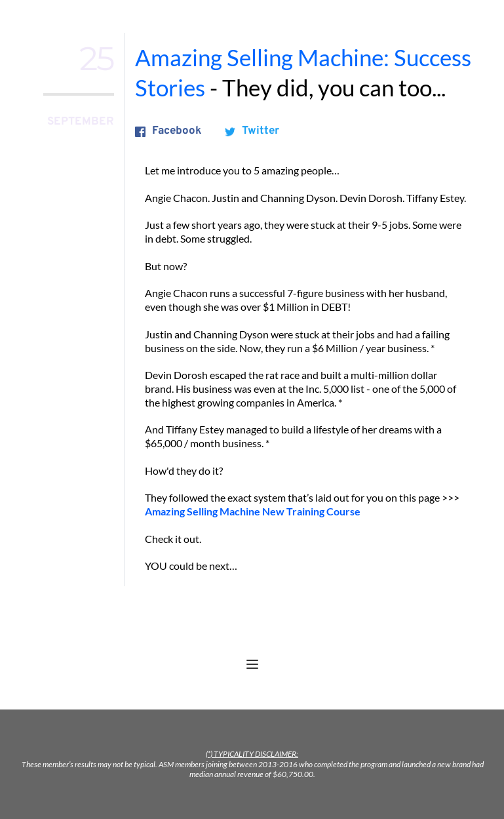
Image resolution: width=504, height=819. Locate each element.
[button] (252, 664)
